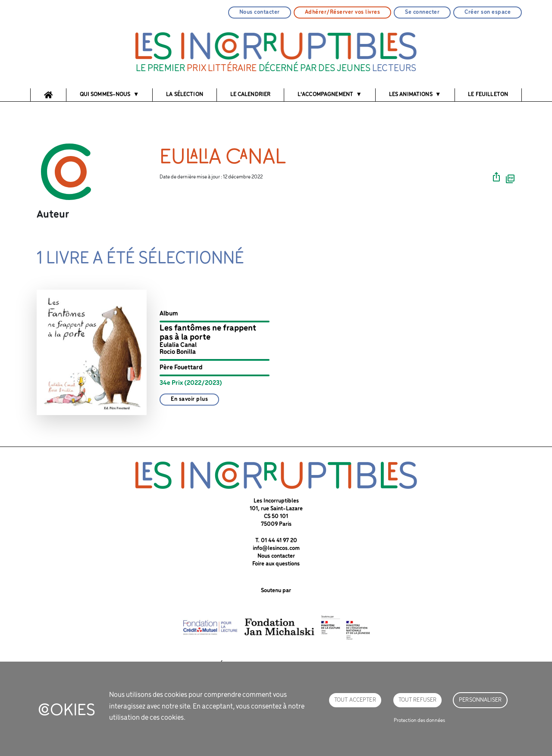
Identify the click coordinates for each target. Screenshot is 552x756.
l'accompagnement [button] (325, 95)
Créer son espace (488, 12)
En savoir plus (189, 399)
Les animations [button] (411, 95)
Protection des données (419, 720)
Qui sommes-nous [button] (105, 95)
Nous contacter (260, 12)
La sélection (185, 95)
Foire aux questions (276, 564)
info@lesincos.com (276, 548)
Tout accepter (355, 700)
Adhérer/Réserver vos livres (343, 12)
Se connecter (422, 12)
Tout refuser (418, 700)
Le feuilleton (488, 95)
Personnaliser (480, 700)
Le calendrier (251, 95)
